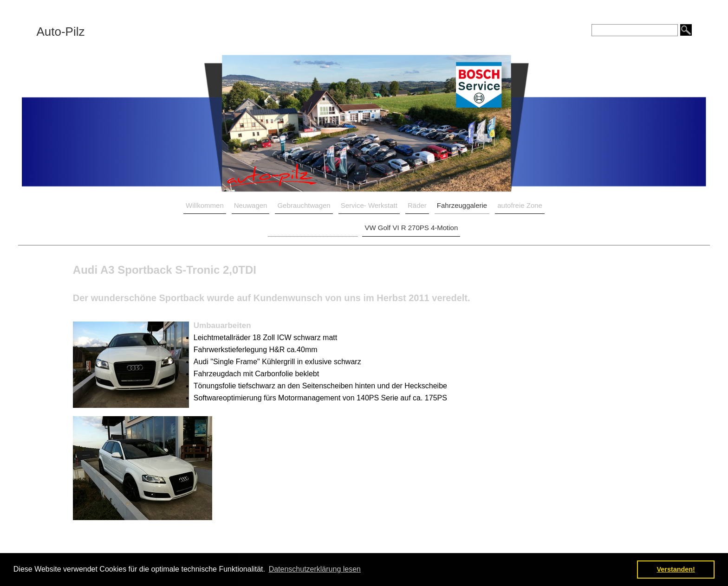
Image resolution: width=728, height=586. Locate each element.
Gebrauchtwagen (304, 205)
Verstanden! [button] (676, 569)
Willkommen (205, 205)
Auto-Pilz (60, 32)
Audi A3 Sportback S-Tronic (313, 228)
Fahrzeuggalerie (462, 205)
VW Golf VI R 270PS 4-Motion (411, 228)
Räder (417, 205)
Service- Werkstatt (369, 205)
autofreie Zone (520, 205)
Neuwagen (251, 205)
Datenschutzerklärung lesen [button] (315, 569)
